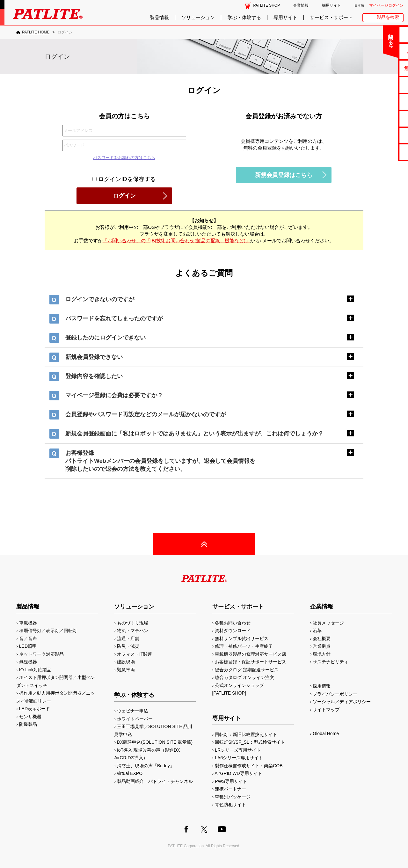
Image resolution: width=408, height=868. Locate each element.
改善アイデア (383, 152)
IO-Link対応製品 (35, 670)
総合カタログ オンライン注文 (244, 677)
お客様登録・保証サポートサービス (251, 662)
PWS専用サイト (231, 781)
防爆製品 (28, 724)
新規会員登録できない (94, 357)
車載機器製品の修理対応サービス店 (251, 654)
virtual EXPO (130, 773)
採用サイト (331, 5)
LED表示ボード (35, 709)
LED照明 (28, 646)
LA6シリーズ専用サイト (239, 758)
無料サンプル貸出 (383, 68)
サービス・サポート (331, 18)
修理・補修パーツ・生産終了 (244, 646)
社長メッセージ (328, 623)
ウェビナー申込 (133, 711)
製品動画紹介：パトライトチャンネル (155, 781)
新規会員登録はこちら (284, 175)
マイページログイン (386, 5)
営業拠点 (322, 646)
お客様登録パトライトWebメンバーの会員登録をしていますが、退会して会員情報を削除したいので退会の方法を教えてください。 (160, 461)
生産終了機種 (383, 118)
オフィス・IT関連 (135, 654)
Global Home (326, 733)
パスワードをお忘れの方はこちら (124, 158)
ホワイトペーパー (135, 719)
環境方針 (322, 654)
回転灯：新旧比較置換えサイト (246, 734)
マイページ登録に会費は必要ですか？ (114, 395)
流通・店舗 (128, 638)
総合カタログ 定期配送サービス (247, 670)
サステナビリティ (331, 662)
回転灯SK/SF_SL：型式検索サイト (250, 742)
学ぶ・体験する (244, 18)
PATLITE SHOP (267, 5)
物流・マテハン (133, 631)
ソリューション (198, 18)
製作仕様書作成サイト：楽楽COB (249, 766)
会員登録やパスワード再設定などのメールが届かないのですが (146, 414)
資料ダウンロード (233, 631)
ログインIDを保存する (124, 179)
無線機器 (28, 662)
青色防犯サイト (230, 805)
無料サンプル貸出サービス (242, 638)
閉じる (350, 36)
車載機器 (28, 623)
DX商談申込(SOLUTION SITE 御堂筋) (155, 742)
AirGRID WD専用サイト (238, 773)
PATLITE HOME (36, 32)
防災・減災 (128, 646)
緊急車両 (126, 670)
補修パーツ (383, 135)
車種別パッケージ (233, 797)
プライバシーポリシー (335, 694)
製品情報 (159, 18)
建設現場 (126, 662)
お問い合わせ (383, 34)
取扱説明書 (383, 102)
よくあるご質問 (383, 51)
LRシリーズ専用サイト (238, 750)
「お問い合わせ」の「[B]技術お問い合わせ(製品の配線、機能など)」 (176, 241)
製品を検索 (388, 17)
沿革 (317, 631)
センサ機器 (30, 717)
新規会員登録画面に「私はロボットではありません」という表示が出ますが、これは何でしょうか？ (194, 434)
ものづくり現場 (133, 623)
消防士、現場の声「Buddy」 (146, 766)
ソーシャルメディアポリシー (342, 702)
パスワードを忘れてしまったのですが (114, 318)
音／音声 (28, 638)
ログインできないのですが (100, 299)
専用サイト (285, 18)
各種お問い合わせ (233, 623)
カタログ (383, 85)
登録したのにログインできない (106, 338)
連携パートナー (230, 789)
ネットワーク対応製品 (41, 654)
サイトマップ (326, 710)
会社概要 (322, 638)
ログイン (124, 196)
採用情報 (322, 686)
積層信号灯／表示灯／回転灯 (48, 631)
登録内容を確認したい (94, 376)
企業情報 (301, 5)
